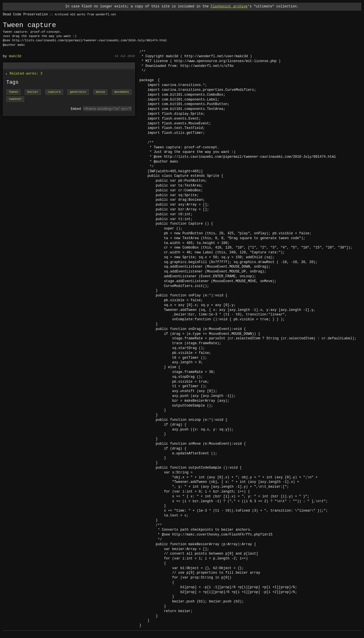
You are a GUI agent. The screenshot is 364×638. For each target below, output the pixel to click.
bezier (33, 92)
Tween (13, 92)
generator (78, 92)
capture (54, 92)
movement (122, 92)
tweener (15, 99)
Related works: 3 (26, 74)
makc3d (15, 56)
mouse (100, 92)
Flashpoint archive (229, 6)
